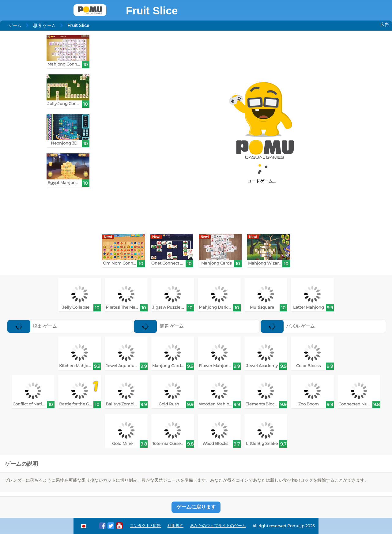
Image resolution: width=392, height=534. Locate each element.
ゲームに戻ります (196, 507)
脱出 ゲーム (32, 326)
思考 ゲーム (44, 25)
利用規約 (175, 526)
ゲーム (15, 25)
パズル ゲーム (288, 326)
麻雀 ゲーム (159, 326)
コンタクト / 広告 (145, 526)
